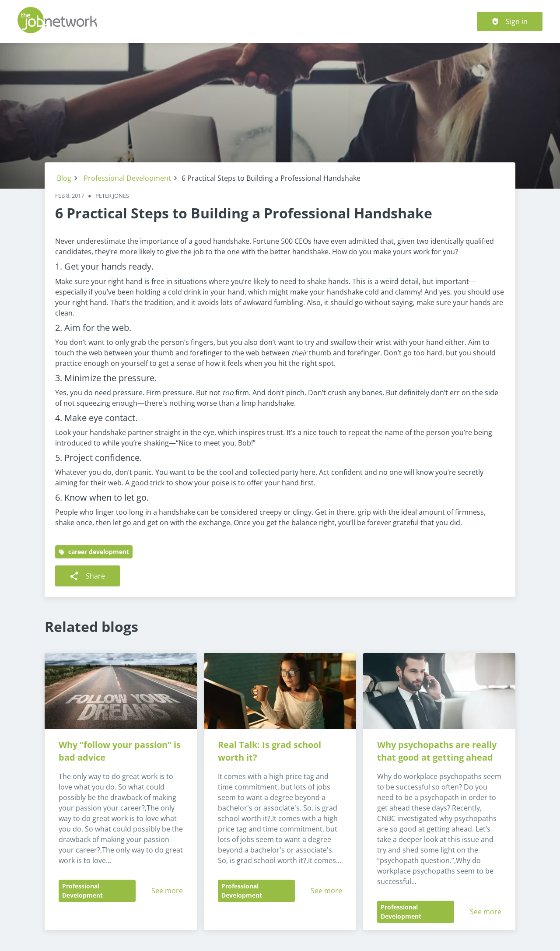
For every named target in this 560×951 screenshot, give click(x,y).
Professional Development (127, 178)
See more (167, 891)
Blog (64, 178)
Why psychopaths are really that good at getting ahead (438, 751)
